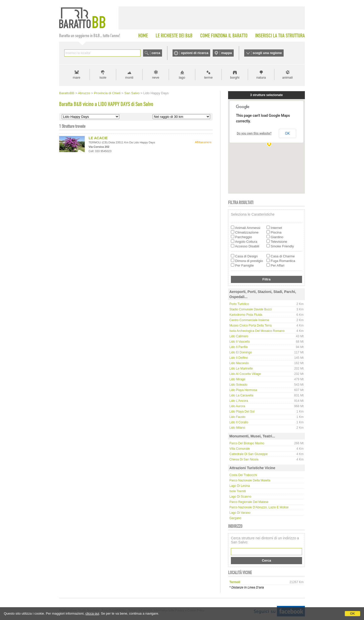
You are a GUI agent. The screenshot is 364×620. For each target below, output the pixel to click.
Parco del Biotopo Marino (247, 443)
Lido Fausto (237, 417)
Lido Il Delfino (239, 358)
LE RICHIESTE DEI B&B (174, 36)
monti (129, 77)
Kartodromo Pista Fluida (246, 315)
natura (261, 77)
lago (182, 77)
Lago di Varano (240, 513)
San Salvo (132, 93)
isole (103, 77)
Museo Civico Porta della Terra (250, 325)
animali (287, 77)
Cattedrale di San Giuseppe (248, 454)
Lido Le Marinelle (241, 369)
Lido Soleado (238, 385)
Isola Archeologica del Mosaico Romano (257, 331)
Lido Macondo (239, 363)
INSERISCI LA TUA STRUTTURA (280, 36)
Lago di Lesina (240, 486)
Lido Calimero (239, 336)
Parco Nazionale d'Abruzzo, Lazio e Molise (259, 507)
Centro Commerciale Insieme (249, 320)
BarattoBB (67, 93)
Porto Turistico (239, 304)
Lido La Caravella (241, 395)
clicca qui (92, 613)
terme (208, 77)
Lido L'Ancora (239, 401)
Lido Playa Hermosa (243, 390)
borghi (235, 77)
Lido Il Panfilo (239, 347)
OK (352, 613)
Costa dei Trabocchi (243, 475)
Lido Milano (237, 428)
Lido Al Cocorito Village (245, 374)
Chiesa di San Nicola (244, 459)
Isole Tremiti (238, 491)
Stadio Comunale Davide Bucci (250, 309)
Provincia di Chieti (107, 93)
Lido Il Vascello (240, 342)
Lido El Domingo (241, 352)
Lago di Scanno (240, 497)
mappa (227, 53)
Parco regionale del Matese (249, 502)
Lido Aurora (237, 406)
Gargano (235, 518)
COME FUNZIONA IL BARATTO (224, 36)
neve (156, 77)
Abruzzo (84, 93)
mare (77, 77)
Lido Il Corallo (239, 422)
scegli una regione (267, 53)
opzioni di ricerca (195, 53)
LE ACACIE (98, 138)
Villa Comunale (240, 449)
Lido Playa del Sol (242, 412)
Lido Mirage (237, 379)
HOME (143, 36)
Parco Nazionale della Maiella (250, 480)
